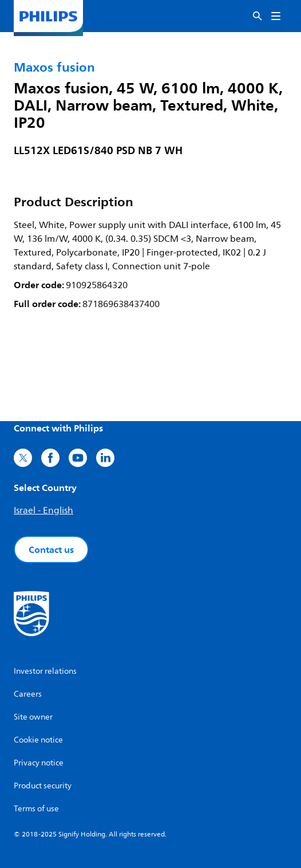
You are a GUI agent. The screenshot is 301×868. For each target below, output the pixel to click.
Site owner (33, 717)
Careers (28, 694)
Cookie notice (38, 740)
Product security (43, 786)
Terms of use (36, 809)
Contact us (51, 549)
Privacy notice (39, 763)
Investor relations (45, 671)
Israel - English (43, 510)
